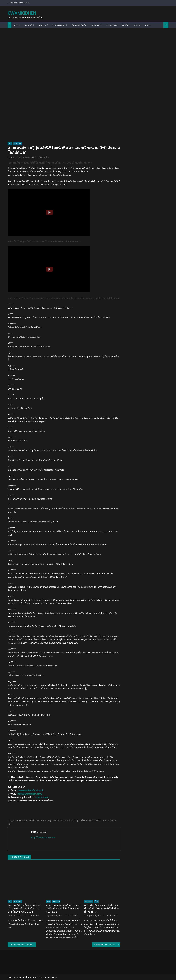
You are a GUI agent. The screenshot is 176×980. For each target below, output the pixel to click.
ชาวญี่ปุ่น (48, 821)
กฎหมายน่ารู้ (96, 25)
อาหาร (148, 25)
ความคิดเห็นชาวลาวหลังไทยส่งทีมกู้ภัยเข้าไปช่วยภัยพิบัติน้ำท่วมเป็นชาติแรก (102, 908)
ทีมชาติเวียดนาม (59, 821)
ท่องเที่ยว (126, 25)
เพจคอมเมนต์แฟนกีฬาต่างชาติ (30, 790)
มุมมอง (104, 821)
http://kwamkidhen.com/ (30, 794)
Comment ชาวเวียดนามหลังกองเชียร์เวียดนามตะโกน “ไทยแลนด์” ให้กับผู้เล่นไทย (107, 945)
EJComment (31, 157)
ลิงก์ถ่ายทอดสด (59, 25)
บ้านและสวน (112, 25)
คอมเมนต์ (28, 25)
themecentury (50, 977)
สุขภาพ (137, 25)
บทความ (42, 25)
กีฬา (10, 144)
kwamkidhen (22, 13)
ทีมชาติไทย (71, 821)
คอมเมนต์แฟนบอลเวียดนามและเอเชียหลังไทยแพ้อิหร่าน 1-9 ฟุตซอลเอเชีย (63, 908)
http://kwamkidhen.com (43, 838)
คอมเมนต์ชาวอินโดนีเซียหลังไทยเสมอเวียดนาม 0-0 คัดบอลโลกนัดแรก (23, 945)
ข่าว (16, 25)
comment (21, 821)
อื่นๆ (96, 901)
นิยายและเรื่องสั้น (79, 25)
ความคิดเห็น (31, 821)
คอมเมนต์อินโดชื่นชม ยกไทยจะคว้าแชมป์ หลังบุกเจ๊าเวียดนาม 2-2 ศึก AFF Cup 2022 (25, 908)
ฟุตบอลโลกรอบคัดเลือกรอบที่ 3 (88, 821)
